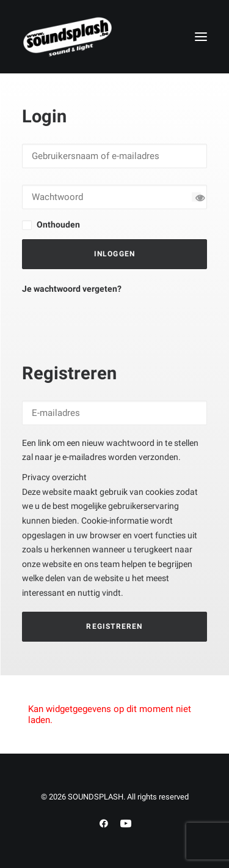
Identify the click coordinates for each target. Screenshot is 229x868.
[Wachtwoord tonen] (196, 197)
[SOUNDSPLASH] (68, 37)
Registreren (114, 626)
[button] (201, 37)
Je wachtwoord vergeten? (72, 289)
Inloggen (115, 254)
